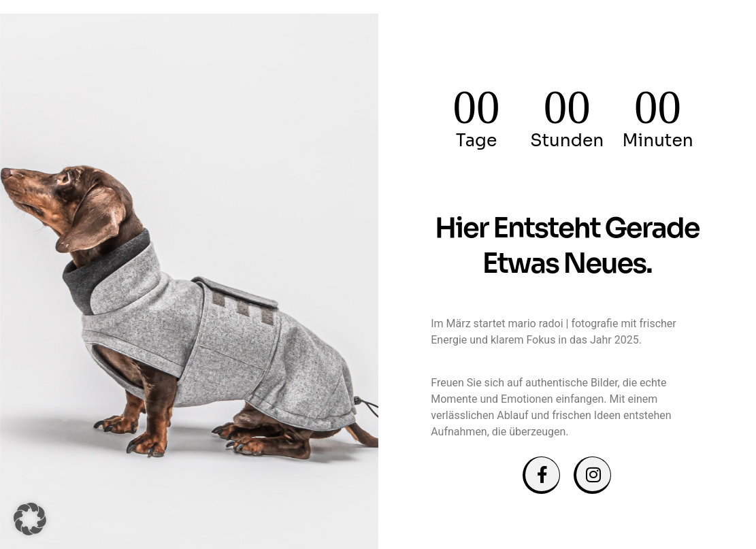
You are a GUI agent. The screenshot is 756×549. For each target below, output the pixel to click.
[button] (30, 519)
